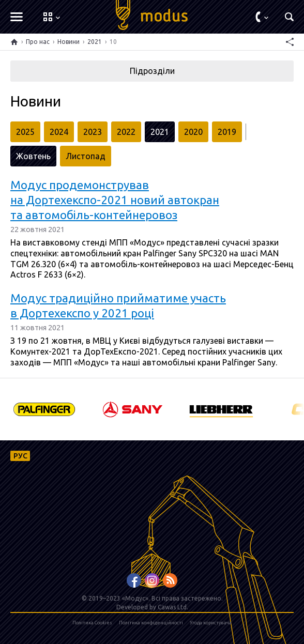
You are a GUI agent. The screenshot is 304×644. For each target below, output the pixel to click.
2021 (95, 42)
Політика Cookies (92, 623)
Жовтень (33, 156)
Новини (69, 42)
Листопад (86, 156)
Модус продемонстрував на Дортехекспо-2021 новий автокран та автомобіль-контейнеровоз (115, 200)
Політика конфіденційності (151, 623)
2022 (126, 132)
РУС (20, 456)
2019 (227, 132)
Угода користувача (211, 623)
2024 (59, 132)
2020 (193, 132)
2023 (93, 132)
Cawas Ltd (172, 607)
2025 (25, 132)
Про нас (38, 42)
